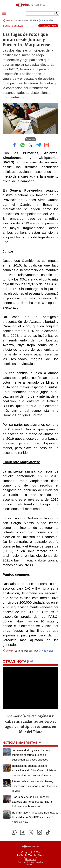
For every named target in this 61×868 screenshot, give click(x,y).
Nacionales (48, 20)
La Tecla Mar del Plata (26, 20)
